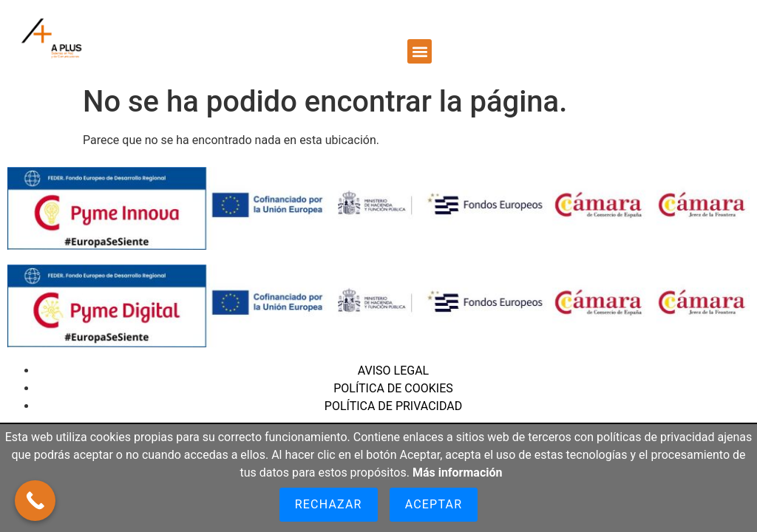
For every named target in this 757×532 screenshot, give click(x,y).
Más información (458, 473)
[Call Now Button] (35, 501)
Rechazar (329, 504)
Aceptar (434, 504)
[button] (420, 51)
